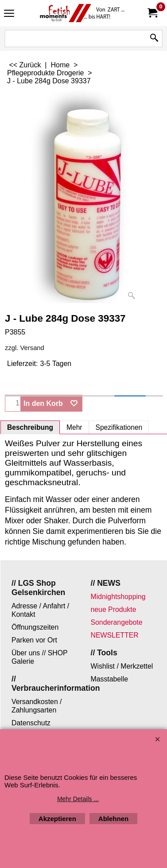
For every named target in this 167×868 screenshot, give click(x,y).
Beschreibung (30, 427)
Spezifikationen (119, 427)
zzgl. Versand (25, 348)
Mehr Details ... (78, 799)
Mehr (74, 427)
